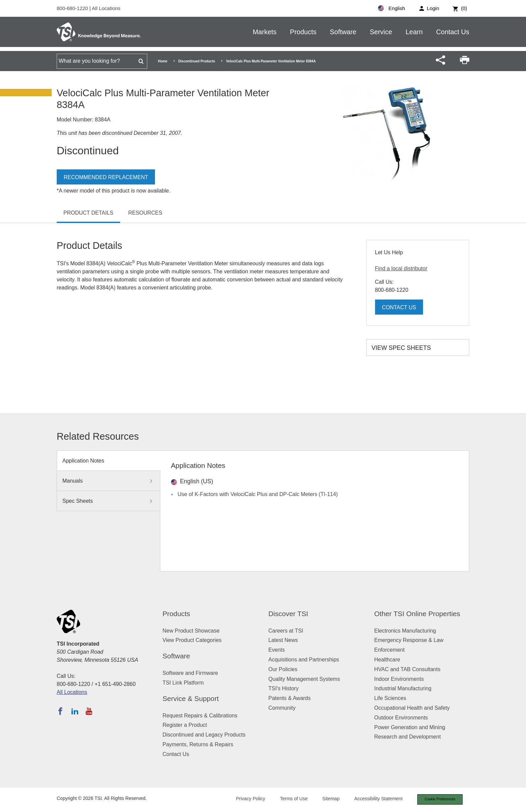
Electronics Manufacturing (405, 631)
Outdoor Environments (401, 718)
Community (282, 708)
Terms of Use (291, 799)
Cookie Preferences (438, 800)
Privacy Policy (247, 799)
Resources (145, 213)
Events (277, 650)
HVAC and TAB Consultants (407, 669)
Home (163, 61)
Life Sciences (390, 698)
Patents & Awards (290, 698)
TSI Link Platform (183, 683)
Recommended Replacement (106, 177)
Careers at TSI (286, 631)
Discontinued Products (197, 61)
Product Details (88, 213)
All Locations (106, 8)
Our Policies (283, 669)
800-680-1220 (73, 8)
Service (381, 32)
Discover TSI (288, 614)
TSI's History (283, 688)
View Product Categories (192, 640)
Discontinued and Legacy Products (204, 735)
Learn (414, 32)
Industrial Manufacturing (403, 688)
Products (303, 32)
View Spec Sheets (401, 348)
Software (343, 32)
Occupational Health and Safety (412, 708)
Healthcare (387, 660)
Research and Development (408, 737)
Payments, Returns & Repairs (198, 744)
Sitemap (328, 799)
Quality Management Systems (304, 679)
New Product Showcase (191, 631)
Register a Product (185, 725)
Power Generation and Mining (410, 727)
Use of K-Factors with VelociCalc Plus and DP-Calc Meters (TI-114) (258, 494)
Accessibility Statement (375, 799)
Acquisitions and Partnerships (304, 660)
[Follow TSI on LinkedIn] (75, 711)
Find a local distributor (401, 268)
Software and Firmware (190, 673)
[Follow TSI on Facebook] (60, 711)
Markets (265, 32)
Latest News (283, 640)
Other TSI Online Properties (417, 614)
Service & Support (191, 698)
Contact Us (453, 32)
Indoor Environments (399, 679)
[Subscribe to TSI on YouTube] (89, 711)
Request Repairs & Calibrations (200, 716)
